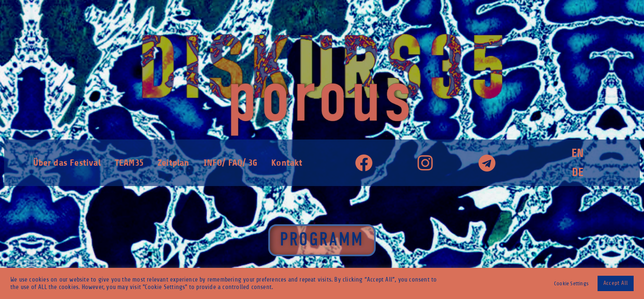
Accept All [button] (616, 283)
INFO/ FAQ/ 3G (231, 163)
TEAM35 (129, 163)
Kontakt (287, 163)
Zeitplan (174, 163)
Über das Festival (67, 163)
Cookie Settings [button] (571, 283)
